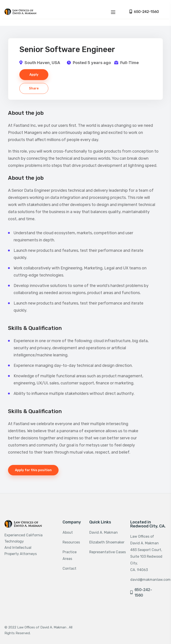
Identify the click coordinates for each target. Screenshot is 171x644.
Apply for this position (33, 470)
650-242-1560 (144, 12)
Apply (34, 75)
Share (34, 88)
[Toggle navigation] (113, 12)
